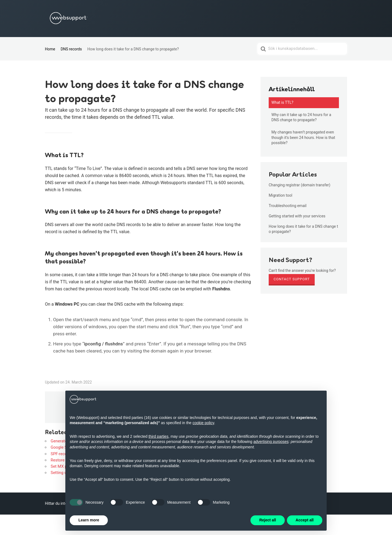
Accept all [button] (305, 520)
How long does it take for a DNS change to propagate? (303, 229)
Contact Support (292, 279)
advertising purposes (271, 442)
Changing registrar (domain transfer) (299, 185)
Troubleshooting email (288, 206)
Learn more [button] (89, 520)
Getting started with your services (297, 216)
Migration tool (281, 195)
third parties (158, 436)
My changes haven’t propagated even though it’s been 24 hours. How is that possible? (303, 137)
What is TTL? (282, 102)
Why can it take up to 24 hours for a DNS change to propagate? (301, 117)
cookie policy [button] (203, 423)
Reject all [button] (267, 520)
